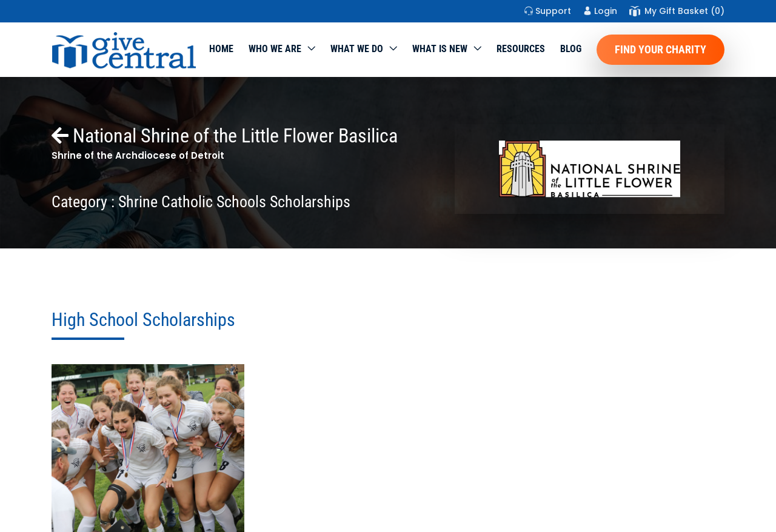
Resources (521, 49)
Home (221, 49)
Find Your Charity (661, 49)
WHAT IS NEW (440, 49)
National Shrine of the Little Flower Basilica (225, 136)
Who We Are (275, 49)
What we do (357, 49)
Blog (571, 49)
